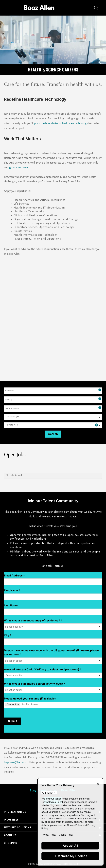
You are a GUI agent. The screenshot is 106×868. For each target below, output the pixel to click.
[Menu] (11, 8)
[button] (96, 8)
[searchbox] (13, 417)
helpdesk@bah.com (16, 762)
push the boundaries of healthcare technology (61, 124)
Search (53, 434)
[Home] (39, 8)
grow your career (18, 168)
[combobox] (53, 391)
